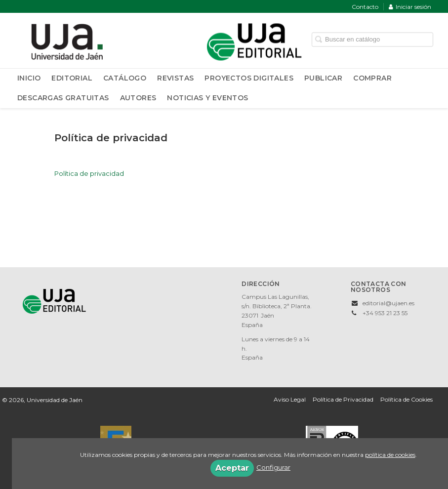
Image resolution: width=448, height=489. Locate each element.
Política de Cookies (407, 399)
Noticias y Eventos (207, 98)
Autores (138, 98)
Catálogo (125, 78)
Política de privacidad (89, 173)
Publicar (323, 78)
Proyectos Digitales (249, 78)
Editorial (72, 78)
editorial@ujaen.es (388, 303)
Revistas (175, 78)
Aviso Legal (290, 399)
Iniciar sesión (410, 7)
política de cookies (390, 455)
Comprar (372, 78)
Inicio (29, 78)
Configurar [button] (273, 467)
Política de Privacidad (343, 399)
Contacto (365, 7)
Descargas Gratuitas (63, 98)
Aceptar (232, 468)
